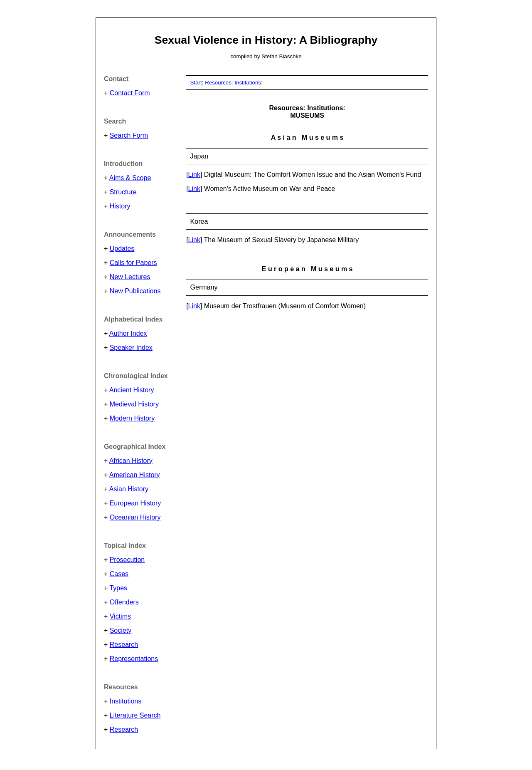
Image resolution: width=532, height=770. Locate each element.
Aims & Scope (130, 178)
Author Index (128, 333)
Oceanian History (135, 517)
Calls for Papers (133, 263)
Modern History (132, 418)
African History (131, 461)
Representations (134, 659)
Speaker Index (131, 348)
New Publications (135, 291)
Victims (120, 616)
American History (135, 475)
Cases (119, 574)
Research (124, 645)
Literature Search (135, 715)
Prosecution (127, 560)
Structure (123, 192)
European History (135, 503)
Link (194, 175)
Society (121, 630)
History (120, 206)
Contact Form (130, 93)
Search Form (129, 135)
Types (118, 588)
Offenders (124, 602)
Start (196, 83)
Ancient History (132, 390)
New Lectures (130, 277)
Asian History (129, 489)
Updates (122, 249)
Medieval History (134, 404)
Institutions (126, 701)
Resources (218, 83)
